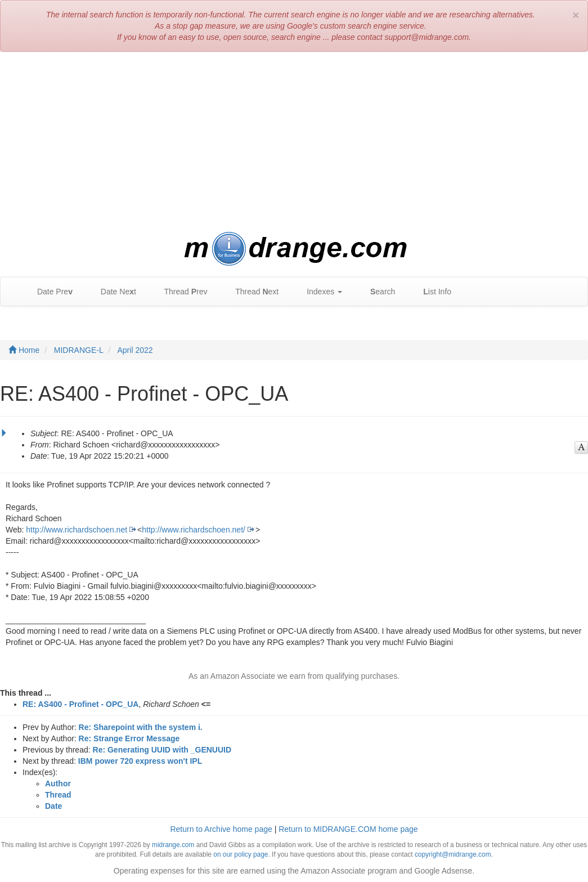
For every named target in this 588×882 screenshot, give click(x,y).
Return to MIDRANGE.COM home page (348, 829)
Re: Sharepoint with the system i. (141, 727)
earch (377, 292)
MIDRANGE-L (79, 350)
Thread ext (252, 292)
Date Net (113, 292)
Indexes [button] (319, 292)
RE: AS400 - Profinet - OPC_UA (80, 704)
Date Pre (49, 292)
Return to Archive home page (221, 829)
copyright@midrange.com (453, 854)
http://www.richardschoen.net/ (194, 530)
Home (24, 350)
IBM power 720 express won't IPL (140, 761)
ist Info (432, 292)
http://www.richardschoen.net (77, 530)
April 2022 (135, 350)
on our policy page (241, 854)
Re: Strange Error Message (129, 738)
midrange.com (173, 845)
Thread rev (180, 292)
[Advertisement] (294, 142)
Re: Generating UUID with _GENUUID (162, 750)
